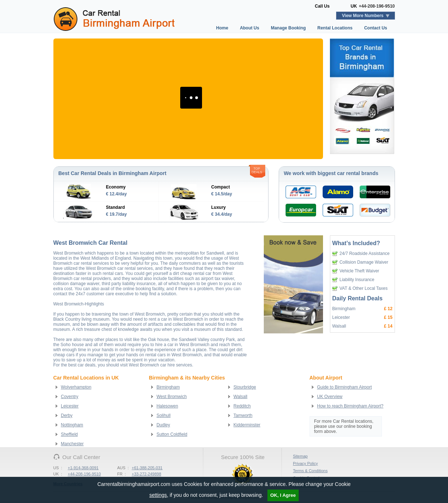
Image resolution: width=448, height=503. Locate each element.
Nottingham (72, 425)
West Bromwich (172, 397)
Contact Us (376, 28)
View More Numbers (363, 16)
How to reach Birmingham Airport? (350, 406)
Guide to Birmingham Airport (345, 387)
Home (222, 28)
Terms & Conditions (310, 471)
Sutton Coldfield (172, 434)
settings (158, 495)
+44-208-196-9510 (377, 6)
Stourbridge (245, 387)
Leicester (70, 406)
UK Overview (330, 397)
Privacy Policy (305, 463)
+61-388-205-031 (147, 468)
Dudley (163, 425)
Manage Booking (288, 28)
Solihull (164, 415)
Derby (67, 415)
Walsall (241, 397)
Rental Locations (335, 28)
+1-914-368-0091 (83, 468)
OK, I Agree (283, 495)
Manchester (72, 444)
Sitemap (300, 456)
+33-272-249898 (147, 474)
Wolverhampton (76, 387)
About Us (249, 28)
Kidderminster (247, 425)
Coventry (70, 397)
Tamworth (243, 415)
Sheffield (69, 434)
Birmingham (168, 387)
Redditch (242, 406)
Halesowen (167, 406)
